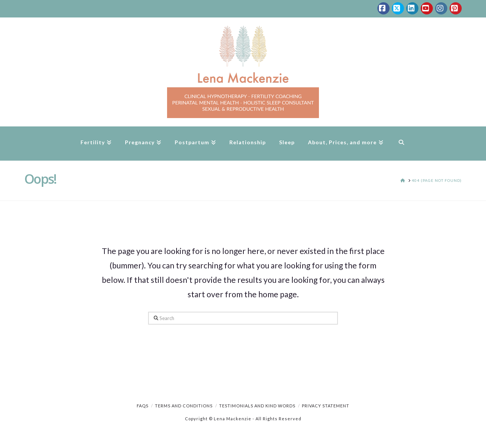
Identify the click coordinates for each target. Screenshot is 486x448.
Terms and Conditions (184, 406)
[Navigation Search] (401, 144)
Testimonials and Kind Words (257, 406)
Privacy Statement (326, 406)
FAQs (143, 406)
